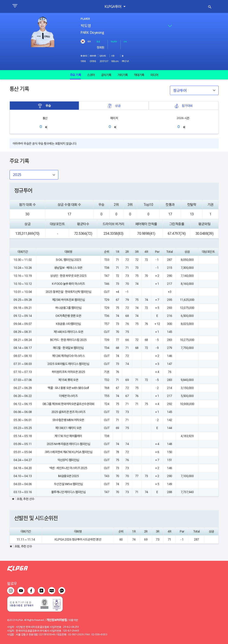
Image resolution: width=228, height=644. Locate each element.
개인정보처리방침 (57, 620)
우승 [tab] (44, 106)
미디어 (154, 75)
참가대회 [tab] (183, 106)
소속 (125, 41)
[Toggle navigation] (15, 6)
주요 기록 (75, 75)
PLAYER (85, 19)
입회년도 (103, 56)
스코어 (91, 75)
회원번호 (93, 56)
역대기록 (139, 75)
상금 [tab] (114, 106)
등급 (98, 41)
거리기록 (123, 75)
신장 (113, 56)
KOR (89, 41)
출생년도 (84, 56)
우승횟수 (114, 41)
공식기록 (106, 75)
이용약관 (73, 620)
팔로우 (12, 583)
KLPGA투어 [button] (113, 6)
